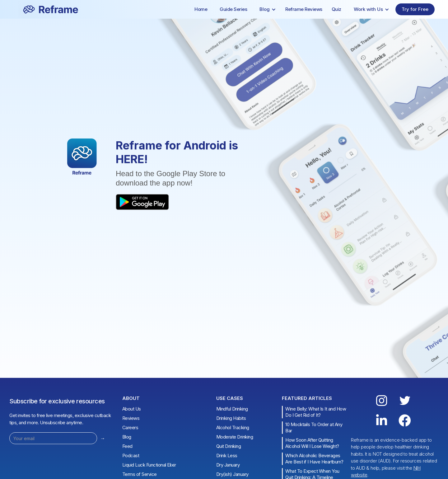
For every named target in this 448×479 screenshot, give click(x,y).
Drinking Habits (231, 418)
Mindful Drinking (232, 409)
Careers (130, 427)
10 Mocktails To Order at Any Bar (314, 427)
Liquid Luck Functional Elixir (149, 465)
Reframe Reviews (304, 9)
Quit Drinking (229, 446)
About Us (132, 409)
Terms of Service (140, 474)
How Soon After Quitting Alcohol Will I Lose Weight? (312, 443)
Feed (127, 446)
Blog (127, 437)
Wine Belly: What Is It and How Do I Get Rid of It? (316, 412)
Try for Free (415, 9)
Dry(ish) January (232, 474)
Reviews (131, 418)
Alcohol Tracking (233, 427)
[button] (268, 9)
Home (201, 9)
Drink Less (227, 456)
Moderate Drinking (235, 437)
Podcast (131, 456)
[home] (42, 9)
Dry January (228, 465)
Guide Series (233, 9)
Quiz (336, 9)
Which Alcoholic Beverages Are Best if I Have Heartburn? (314, 459)
